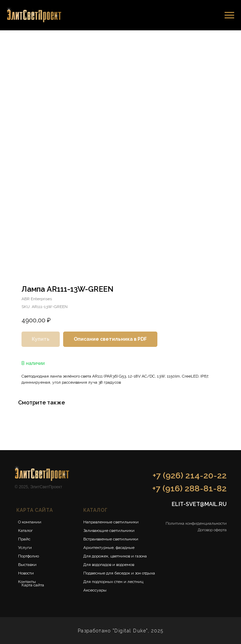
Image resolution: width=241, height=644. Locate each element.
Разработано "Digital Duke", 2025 (121, 631)
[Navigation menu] (229, 15)
